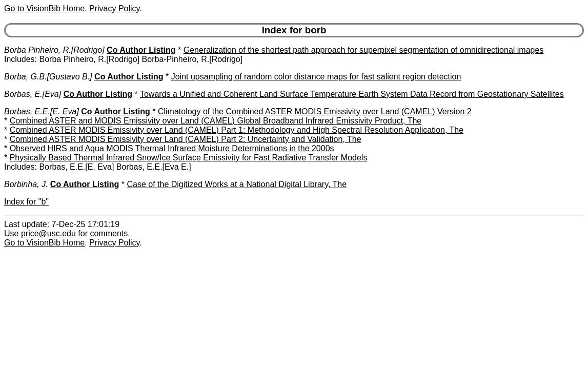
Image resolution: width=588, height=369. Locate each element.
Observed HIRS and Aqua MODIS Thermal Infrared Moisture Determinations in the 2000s (172, 148)
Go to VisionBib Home (44, 8)
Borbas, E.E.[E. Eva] (42, 111)
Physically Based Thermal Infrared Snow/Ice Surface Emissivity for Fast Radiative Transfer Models (189, 158)
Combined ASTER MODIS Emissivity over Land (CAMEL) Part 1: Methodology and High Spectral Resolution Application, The (237, 130)
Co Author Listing (141, 50)
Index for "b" (26, 202)
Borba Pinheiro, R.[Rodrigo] (54, 50)
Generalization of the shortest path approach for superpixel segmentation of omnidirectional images (364, 50)
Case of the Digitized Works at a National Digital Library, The (237, 184)
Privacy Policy (114, 8)
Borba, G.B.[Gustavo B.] (48, 77)
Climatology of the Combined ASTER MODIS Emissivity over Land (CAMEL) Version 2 (315, 111)
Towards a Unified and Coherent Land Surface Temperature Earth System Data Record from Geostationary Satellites (352, 94)
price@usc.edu (48, 233)
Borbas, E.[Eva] (33, 94)
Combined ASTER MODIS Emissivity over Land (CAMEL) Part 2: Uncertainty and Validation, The (186, 139)
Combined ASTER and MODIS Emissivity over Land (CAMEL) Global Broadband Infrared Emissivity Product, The (216, 121)
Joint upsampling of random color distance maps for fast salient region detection (316, 77)
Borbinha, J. (26, 184)
